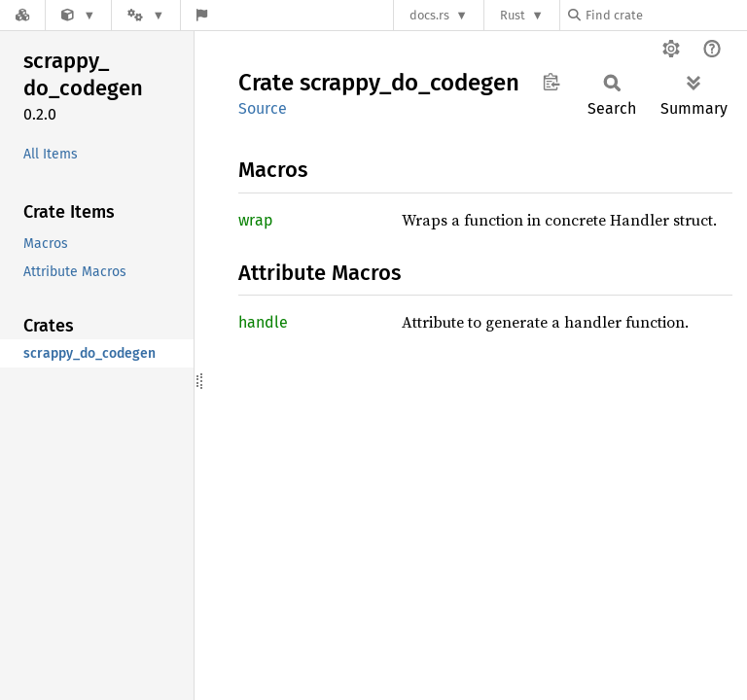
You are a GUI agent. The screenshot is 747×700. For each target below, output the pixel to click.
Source (263, 108)
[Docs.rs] (22, 15)
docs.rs (429, 15)
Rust (513, 15)
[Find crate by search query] (665, 15)
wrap (256, 220)
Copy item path (551, 82)
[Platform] (146, 15)
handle (263, 322)
